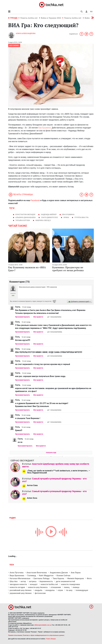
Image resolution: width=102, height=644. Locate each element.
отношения (56, 587)
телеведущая (82, 590)
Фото (89, 578)
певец (67, 587)
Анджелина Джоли (59, 573)
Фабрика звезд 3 (43, 220)
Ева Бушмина (68, 214)
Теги (12, 565)
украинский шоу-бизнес (21, 593)
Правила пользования (15, 635)
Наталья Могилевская (20, 578)
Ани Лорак (76, 573)
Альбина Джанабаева (25, 217)
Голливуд (32, 576)
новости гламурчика (71, 584)
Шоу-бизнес (14, 45)
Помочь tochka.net (29, 18)
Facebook (35, 200)
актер (23, 581)
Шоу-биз (14, 581)
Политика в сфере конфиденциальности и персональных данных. (44, 635)
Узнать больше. (51, 639)
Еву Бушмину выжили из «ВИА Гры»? (27, 269)
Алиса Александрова (26, 33)
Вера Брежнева (17, 576)
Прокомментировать (23, 317)
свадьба (38, 590)
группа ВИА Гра (81, 217)
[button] (86, 12)
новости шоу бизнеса (38, 587)
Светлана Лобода (41, 578)
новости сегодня (17, 587)
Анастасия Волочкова (37, 573)
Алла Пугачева (17, 573)
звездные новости (18, 584)
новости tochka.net (49, 584)
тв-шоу (69, 590)
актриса (33, 581)
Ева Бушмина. (45, 128)
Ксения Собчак (63, 576)
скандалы (50, 590)
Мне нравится (38, 317)
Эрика (66, 217)
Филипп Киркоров (76, 578)
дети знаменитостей (65, 581)
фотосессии (40, 593)
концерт (34, 584)
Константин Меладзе (25, 214)
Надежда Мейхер (49, 214)
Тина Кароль (58, 578)
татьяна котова (23, 220)
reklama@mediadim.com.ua (43, 625)
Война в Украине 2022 (51, 18)
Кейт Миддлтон (46, 576)
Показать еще (51, 453)
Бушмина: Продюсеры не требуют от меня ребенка (68, 269)
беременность (46, 581)
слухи (60, 590)
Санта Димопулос (50, 217)
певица (76, 587)
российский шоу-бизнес (21, 590)
